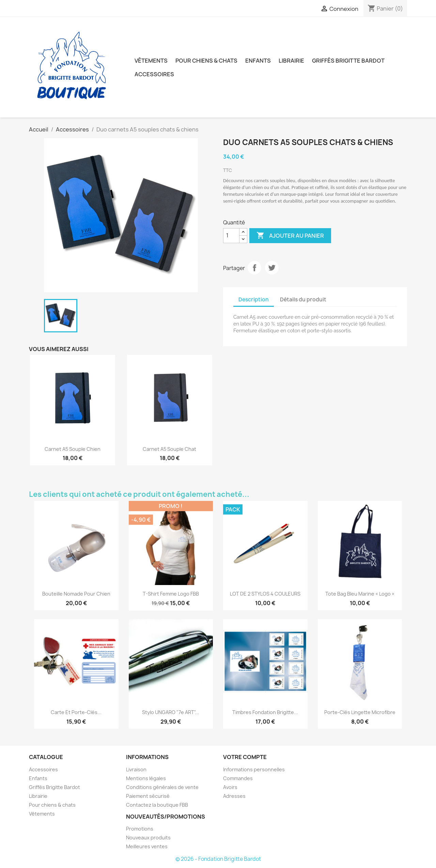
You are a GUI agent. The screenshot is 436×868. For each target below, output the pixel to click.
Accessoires (154, 74)
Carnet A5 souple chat (169, 449)
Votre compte (245, 757)
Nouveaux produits (148, 838)
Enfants (258, 61)
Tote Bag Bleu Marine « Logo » (360, 594)
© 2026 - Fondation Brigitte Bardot (218, 859)
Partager (254, 268)
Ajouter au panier (290, 236)
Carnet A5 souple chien (73, 449)
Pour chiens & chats (206, 61)
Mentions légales (146, 778)
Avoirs (230, 787)
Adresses (234, 796)
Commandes (238, 778)
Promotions (140, 829)
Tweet (272, 268)
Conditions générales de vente (162, 787)
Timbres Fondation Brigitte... (265, 712)
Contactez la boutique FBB (157, 805)
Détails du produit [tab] (303, 299)
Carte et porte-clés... (76, 712)
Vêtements (151, 61)
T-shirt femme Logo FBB (171, 594)
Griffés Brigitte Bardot (348, 61)
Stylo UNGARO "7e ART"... (171, 712)
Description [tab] (254, 299)
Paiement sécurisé (148, 796)
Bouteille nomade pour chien (76, 594)
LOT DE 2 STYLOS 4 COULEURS (265, 594)
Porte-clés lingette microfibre (360, 712)
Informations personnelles (254, 769)
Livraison (136, 769)
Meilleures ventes (147, 846)
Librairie (291, 61)
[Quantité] (231, 236)
